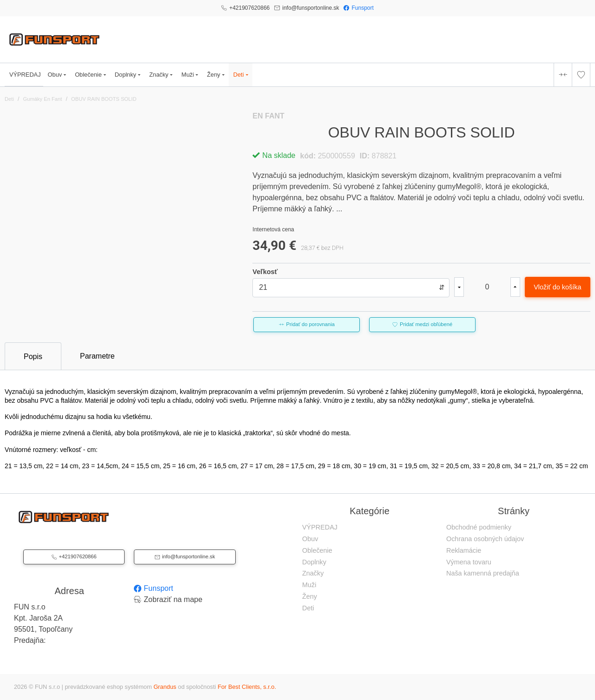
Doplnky (129, 75)
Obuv (58, 75)
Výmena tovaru (469, 562)
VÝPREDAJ (25, 75)
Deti (242, 75)
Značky (162, 75)
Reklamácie (464, 550)
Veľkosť (265, 272)
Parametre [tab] (97, 356)
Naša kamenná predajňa (483, 573)
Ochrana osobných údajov (485, 539)
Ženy (216, 75)
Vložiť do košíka (557, 287)
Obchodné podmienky (479, 527)
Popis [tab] (33, 357)
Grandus (165, 687)
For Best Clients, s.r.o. (247, 687)
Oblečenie (91, 75)
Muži (191, 75)
